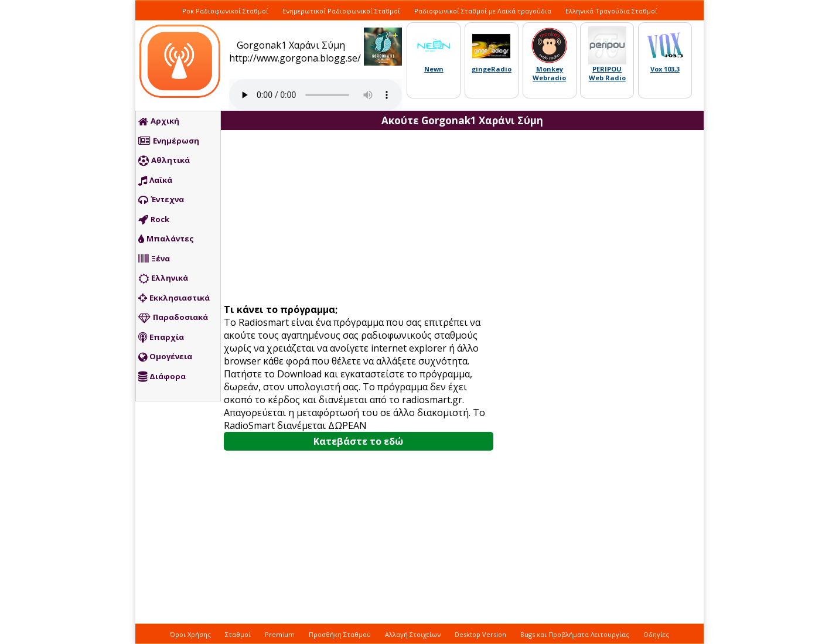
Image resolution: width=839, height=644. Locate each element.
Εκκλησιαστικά (174, 298)
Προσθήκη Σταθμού (340, 634)
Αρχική (159, 121)
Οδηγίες (656, 634)
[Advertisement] (363, 218)
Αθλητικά (164, 161)
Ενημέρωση (169, 141)
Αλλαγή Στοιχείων (413, 634)
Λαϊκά (155, 180)
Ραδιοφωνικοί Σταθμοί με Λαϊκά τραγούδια (483, 11)
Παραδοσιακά (173, 318)
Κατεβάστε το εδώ (358, 441)
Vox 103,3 (665, 69)
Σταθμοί (238, 634)
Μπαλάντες (166, 239)
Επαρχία (161, 338)
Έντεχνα (161, 200)
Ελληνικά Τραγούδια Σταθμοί (611, 11)
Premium (280, 634)
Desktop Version (480, 634)
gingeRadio (492, 69)
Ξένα (154, 259)
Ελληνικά (163, 278)
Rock (154, 220)
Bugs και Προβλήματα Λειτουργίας (575, 634)
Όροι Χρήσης (190, 634)
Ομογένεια (165, 357)
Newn (434, 69)
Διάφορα (162, 377)
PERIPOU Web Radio (607, 73)
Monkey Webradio (549, 73)
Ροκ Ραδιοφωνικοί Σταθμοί (225, 11)
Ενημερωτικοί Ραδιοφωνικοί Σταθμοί (341, 11)
